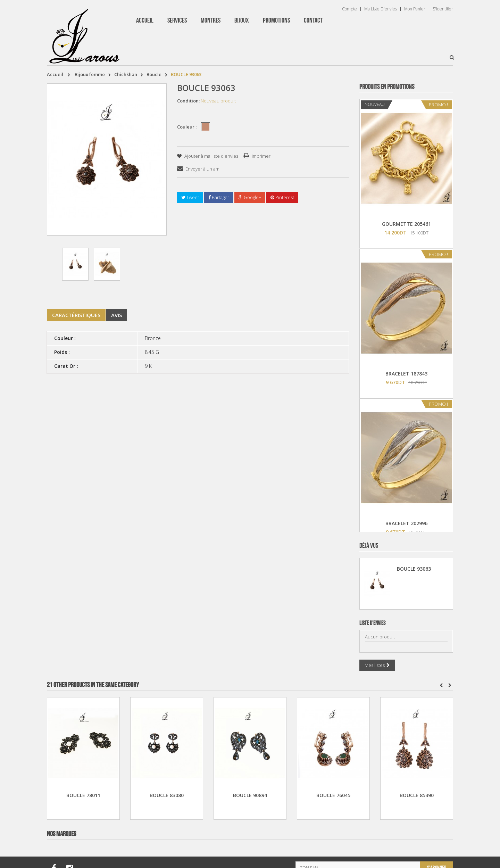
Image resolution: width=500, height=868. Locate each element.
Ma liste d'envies (381, 9)
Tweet (190, 197)
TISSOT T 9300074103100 (406, 673)
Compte (349, 9)
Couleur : (187, 127)
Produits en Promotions (387, 87)
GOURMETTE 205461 (406, 224)
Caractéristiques (76, 315)
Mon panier (415, 9)
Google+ (250, 197)
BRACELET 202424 (406, 823)
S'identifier (443, 9)
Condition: (188, 101)
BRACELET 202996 (406, 523)
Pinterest (282, 197)
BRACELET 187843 (406, 374)
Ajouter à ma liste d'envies (211, 156)
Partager (219, 197)
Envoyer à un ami (203, 169)
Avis (116, 315)
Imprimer (261, 156)
